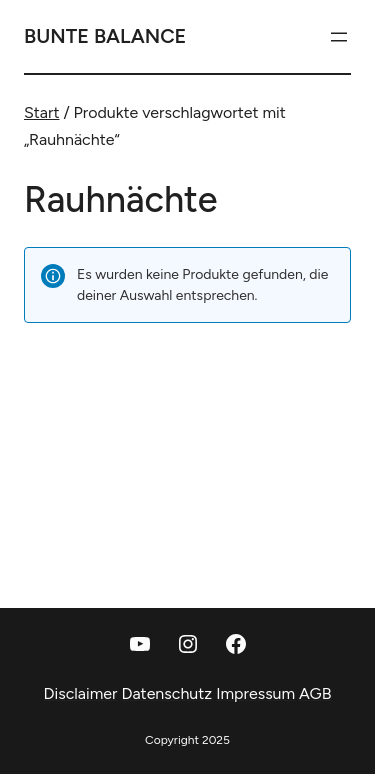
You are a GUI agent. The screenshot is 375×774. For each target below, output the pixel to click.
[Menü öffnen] (339, 37)
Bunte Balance (105, 36)
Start (41, 112)
